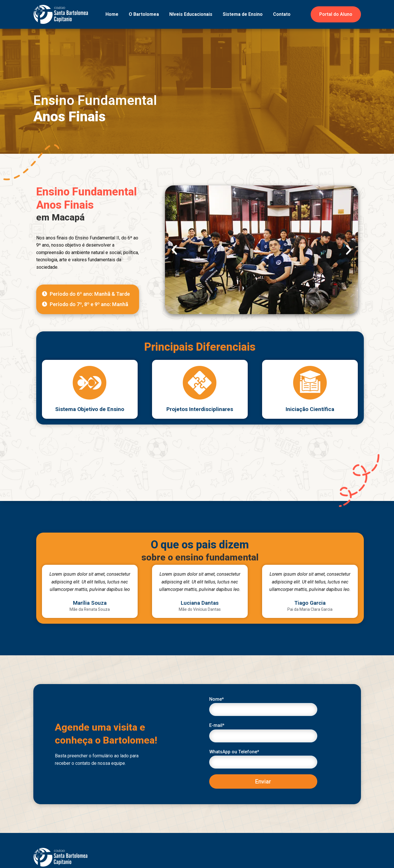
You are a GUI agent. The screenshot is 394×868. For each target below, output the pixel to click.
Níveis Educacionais (191, 14)
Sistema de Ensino (243, 14)
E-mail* (263, 732)
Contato (282, 14)
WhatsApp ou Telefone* (263, 759)
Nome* (263, 706)
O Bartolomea (144, 14)
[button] (174, 250)
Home (112, 14)
